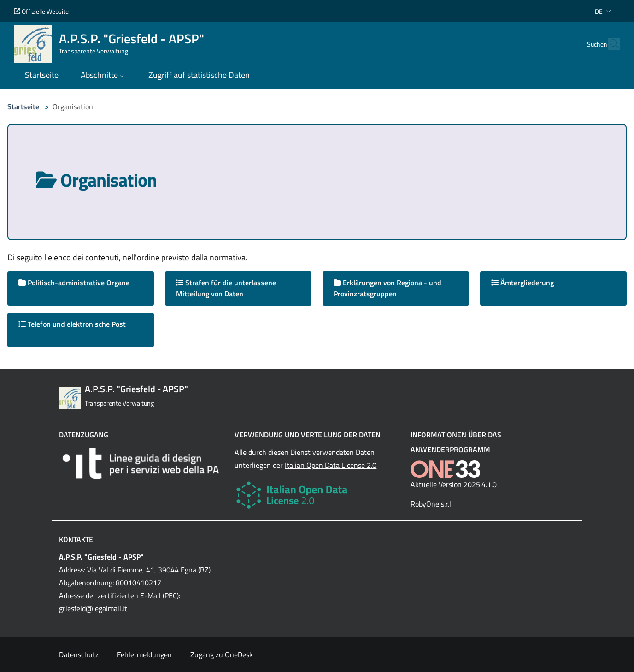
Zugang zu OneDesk (222, 654)
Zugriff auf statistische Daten (199, 75)
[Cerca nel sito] (609, 44)
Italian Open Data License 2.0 (331, 465)
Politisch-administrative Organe (74, 283)
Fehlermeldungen (144, 654)
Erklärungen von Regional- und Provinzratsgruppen (387, 288)
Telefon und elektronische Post (72, 324)
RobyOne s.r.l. (431, 504)
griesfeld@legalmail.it (93, 608)
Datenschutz (79, 654)
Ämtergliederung (522, 283)
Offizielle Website (41, 11)
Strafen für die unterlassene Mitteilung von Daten (226, 288)
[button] (604, 11)
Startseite (23, 106)
